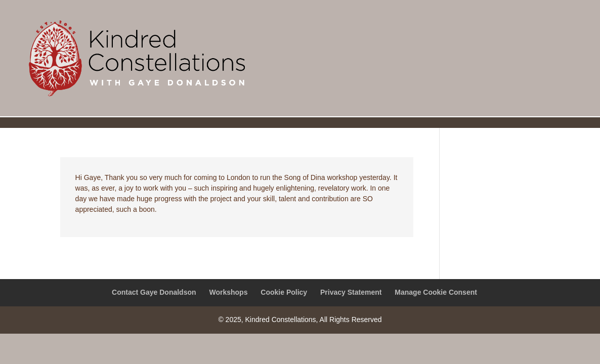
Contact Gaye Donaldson (154, 292)
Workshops (228, 292)
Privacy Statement (351, 292)
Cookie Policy (284, 292)
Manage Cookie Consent (436, 292)
